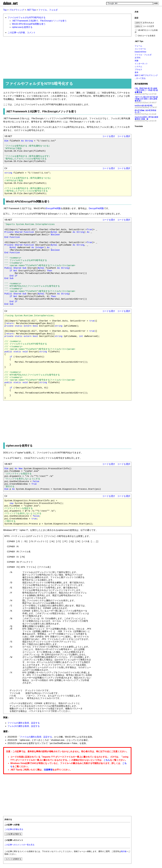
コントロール (140, 49)
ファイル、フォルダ (48, 10)
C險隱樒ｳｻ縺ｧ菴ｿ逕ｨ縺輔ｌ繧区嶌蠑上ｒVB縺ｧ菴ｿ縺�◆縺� (146, 90)
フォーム (138, 46)
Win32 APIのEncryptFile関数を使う (29, 24)
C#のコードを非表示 (147, 36)
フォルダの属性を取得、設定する (24, 726)
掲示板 (124, 851)
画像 (137, 61)
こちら (107, 760)
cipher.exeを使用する (22, 27)
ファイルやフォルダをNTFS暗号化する (27, 17)
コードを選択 (124, 136)
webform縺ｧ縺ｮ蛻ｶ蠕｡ (144, 106)
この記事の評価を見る (14, 829)
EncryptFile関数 (53, 208)
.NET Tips (31, 10)
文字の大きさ (148, 23)
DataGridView (140, 52)
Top (5, 10)
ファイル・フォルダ (143, 55)
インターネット (141, 64)
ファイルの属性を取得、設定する (24, 723)
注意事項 (48, 770)
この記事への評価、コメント (22, 33)
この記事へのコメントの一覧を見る (19, 845)
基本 (137, 72)
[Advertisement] (66, 57)
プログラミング (17, 10)
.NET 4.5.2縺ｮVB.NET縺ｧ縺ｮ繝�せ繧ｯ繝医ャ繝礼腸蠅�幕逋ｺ (146, 99)
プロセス (138, 69)
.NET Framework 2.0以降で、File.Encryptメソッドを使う (39, 21)
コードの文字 (148, 26)
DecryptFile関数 (96, 208)
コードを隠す (109, 136)
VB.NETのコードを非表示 (146, 31)
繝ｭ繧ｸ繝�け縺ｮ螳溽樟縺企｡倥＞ (145, 111)
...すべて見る (140, 78)
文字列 (137, 58)
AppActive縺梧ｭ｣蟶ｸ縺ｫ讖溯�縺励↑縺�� (146, 118)
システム (138, 66)
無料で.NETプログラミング (146, 75)
